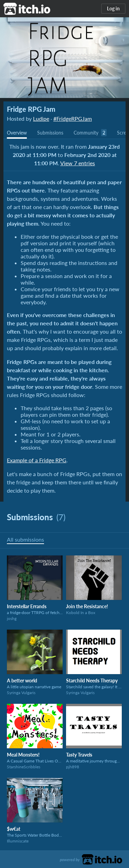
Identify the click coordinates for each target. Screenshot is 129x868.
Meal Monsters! (23, 755)
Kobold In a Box (81, 613)
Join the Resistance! (87, 606)
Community (86, 133)
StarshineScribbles (24, 767)
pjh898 (73, 767)
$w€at (14, 829)
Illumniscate (18, 841)
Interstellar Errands (27, 606)
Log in (113, 8)
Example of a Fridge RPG (37, 460)
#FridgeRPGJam (73, 119)
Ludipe (41, 119)
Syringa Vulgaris (21, 693)
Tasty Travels (79, 755)
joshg (12, 618)
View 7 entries (78, 163)
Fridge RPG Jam (31, 109)
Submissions (50, 133)
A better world (22, 680)
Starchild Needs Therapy (92, 680)
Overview (17, 133)
